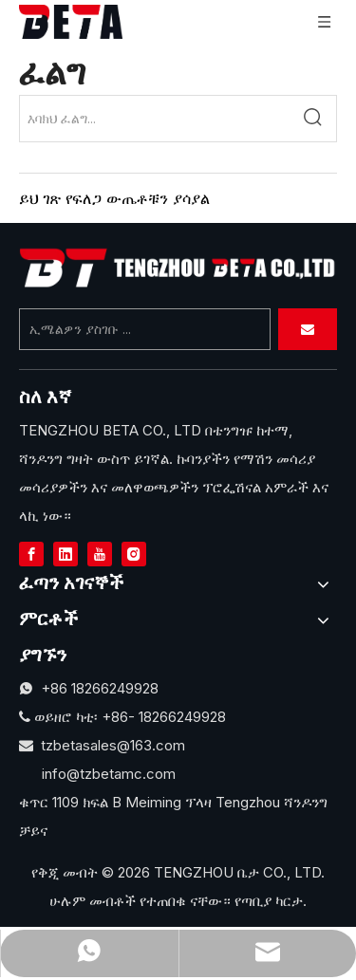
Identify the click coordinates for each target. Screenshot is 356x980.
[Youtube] (100, 553)
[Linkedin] (66, 553)
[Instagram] (134, 553)
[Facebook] (31, 553)
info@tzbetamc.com (109, 774)
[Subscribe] (308, 329)
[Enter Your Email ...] (145, 329)
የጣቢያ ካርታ (269, 901)
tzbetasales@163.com (113, 745)
